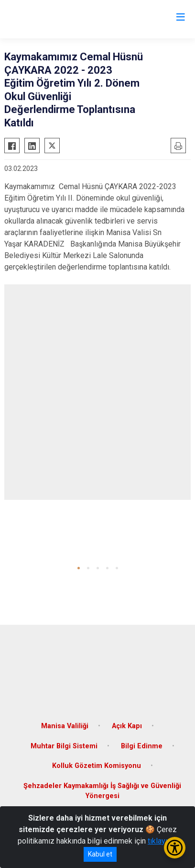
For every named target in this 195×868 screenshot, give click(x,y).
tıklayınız (162, 841)
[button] (79, 568)
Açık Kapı (127, 726)
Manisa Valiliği (65, 726)
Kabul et (100, 854)
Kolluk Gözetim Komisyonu (97, 766)
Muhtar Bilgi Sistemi (64, 746)
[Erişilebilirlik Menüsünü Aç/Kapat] (175, 848)
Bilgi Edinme (142, 746)
